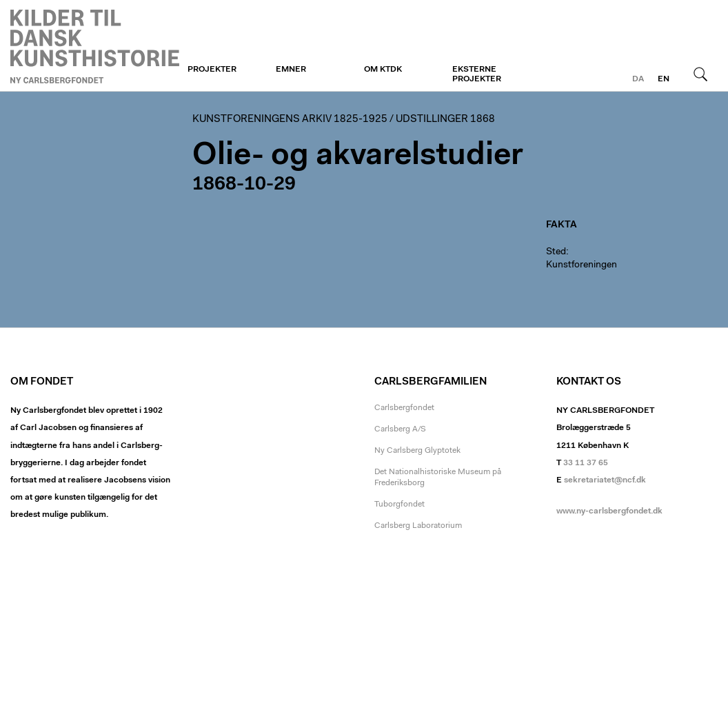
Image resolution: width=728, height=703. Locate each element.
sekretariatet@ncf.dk (605, 480)
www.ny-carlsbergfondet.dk (609, 511)
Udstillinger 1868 (445, 120)
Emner (291, 70)
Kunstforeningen (95, 46)
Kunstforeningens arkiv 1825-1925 (290, 120)
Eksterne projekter (477, 74)
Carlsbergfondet (404, 408)
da (638, 79)
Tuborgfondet (400, 505)
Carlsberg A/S (400, 429)
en (664, 79)
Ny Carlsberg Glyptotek (417, 451)
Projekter (212, 70)
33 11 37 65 (586, 463)
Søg (700, 74)
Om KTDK (383, 70)
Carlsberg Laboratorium (418, 526)
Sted (556, 252)
